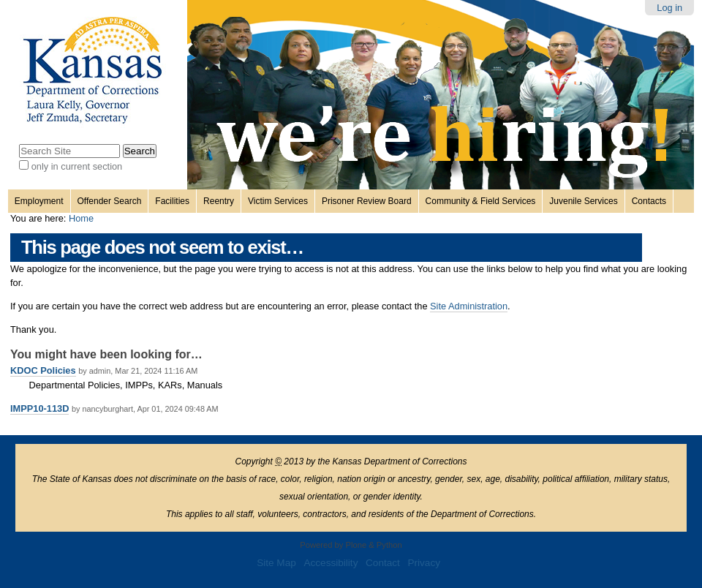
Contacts (649, 201)
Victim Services (278, 201)
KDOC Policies (43, 370)
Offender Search (110, 201)
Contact (383, 563)
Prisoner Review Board (367, 201)
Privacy (424, 563)
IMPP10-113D (39, 408)
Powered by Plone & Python (351, 545)
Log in (669, 8)
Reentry (219, 201)
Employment (39, 201)
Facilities (172, 201)
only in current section (77, 166)
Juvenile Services (583, 201)
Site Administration (469, 306)
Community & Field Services (481, 201)
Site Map (276, 563)
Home (81, 218)
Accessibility (331, 563)
